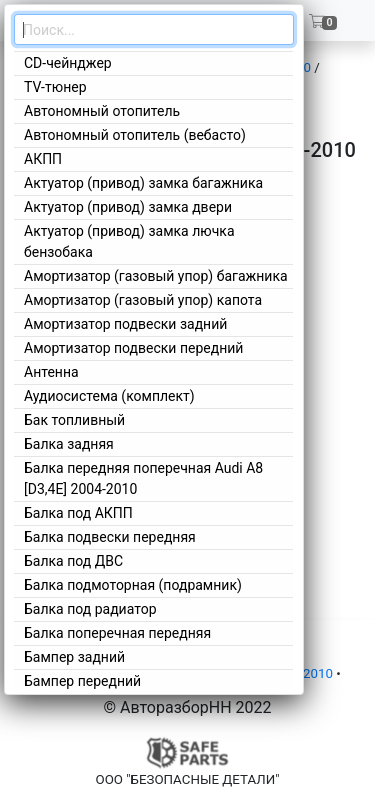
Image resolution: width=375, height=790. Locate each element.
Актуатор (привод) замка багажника (143, 183)
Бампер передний (82, 681)
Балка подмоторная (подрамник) (133, 585)
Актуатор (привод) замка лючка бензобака (129, 241)
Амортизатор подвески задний (125, 324)
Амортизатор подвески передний (133, 348)
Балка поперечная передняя (117, 633)
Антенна (51, 372)
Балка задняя (69, 444)
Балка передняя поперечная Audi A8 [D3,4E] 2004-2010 (143, 478)
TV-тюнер (55, 87)
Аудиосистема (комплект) (109, 396)
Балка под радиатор (90, 609)
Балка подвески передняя (110, 537)
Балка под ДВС (73, 561)
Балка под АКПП (78, 513)
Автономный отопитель (102, 111)
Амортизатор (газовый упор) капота (143, 300)
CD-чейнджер (68, 63)
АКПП (43, 159)
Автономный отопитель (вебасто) (135, 135)
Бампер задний (74, 657)
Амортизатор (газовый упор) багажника (156, 276)
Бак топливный (74, 420)
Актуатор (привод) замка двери (128, 207)
